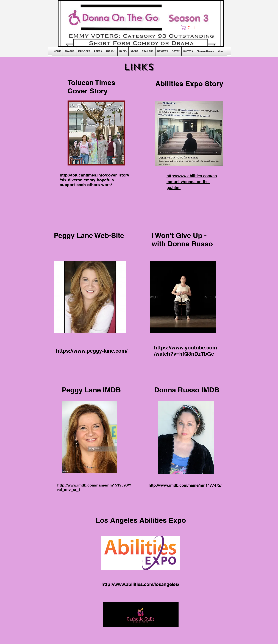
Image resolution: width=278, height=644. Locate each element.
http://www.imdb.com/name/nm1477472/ (185, 485)
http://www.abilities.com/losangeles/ (140, 584)
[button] (191, 28)
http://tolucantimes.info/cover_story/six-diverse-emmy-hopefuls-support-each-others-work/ (94, 180)
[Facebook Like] (83, 66)
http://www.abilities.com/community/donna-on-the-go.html (192, 182)
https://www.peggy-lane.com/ (92, 351)
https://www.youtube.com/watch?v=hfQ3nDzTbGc (186, 351)
